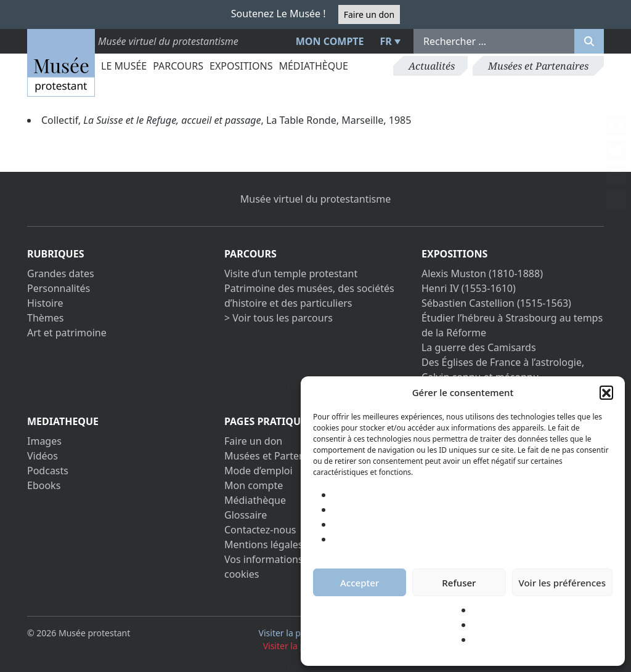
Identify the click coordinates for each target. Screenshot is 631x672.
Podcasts (48, 471)
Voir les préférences (562, 583)
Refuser (459, 583)
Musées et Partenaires (538, 66)
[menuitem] (389, 41)
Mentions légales (264, 544)
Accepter (360, 583)
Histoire (45, 303)
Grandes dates (61, 273)
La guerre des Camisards (479, 347)
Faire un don (369, 14)
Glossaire (246, 515)
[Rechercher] (589, 41)
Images (44, 441)
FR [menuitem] (386, 41)
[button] (606, 392)
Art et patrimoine (67, 333)
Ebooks (44, 485)
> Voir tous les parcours (279, 318)
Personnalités (59, 288)
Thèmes (45, 318)
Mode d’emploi (259, 471)
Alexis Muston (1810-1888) (482, 273)
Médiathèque (313, 66)
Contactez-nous (260, 530)
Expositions (241, 66)
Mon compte (330, 41)
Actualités (432, 66)
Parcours (178, 66)
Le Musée (124, 66)
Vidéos (43, 456)
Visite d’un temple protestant (291, 273)
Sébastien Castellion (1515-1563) (496, 303)
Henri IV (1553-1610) (469, 288)
